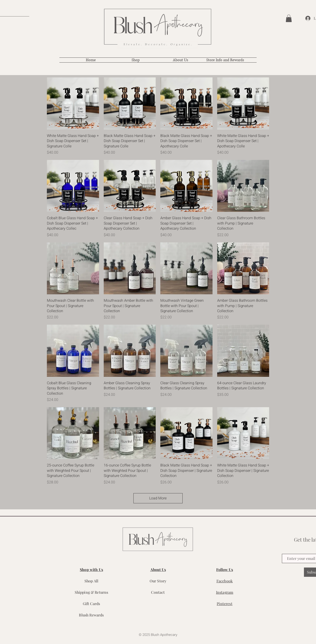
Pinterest (224, 604)
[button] (289, 18)
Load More (158, 498)
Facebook (225, 581)
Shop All (91, 581)
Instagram (225, 592)
